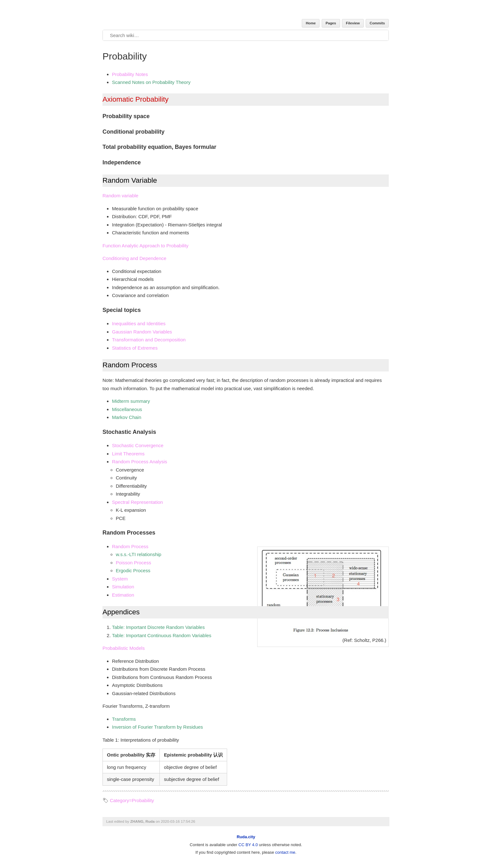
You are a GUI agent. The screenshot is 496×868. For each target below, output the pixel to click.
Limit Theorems (128, 454)
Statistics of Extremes (135, 348)
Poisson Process (133, 563)
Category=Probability (132, 800)
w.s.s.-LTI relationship (139, 554)
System (120, 579)
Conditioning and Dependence (134, 258)
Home (311, 23)
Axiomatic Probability (136, 99)
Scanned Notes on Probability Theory (151, 82)
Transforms (124, 719)
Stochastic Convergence (138, 445)
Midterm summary (131, 401)
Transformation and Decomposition (149, 340)
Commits (377, 23)
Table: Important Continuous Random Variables (162, 635)
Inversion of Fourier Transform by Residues (158, 727)
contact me (285, 852)
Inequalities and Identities (139, 323)
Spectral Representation (137, 502)
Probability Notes (130, 74)
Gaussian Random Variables (142, 332)
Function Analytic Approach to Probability (146, 246)
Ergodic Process (133, 570)
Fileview (353, 23)
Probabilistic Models (124, 648)
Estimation (123, 595)
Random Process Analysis (139, 462)
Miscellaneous (127, 409)
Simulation (123, 587)
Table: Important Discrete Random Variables (158, 627)
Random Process (130, 546)
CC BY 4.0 (248, 845)
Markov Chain (127, 417)
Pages (331, 23)
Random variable (120, 196)
